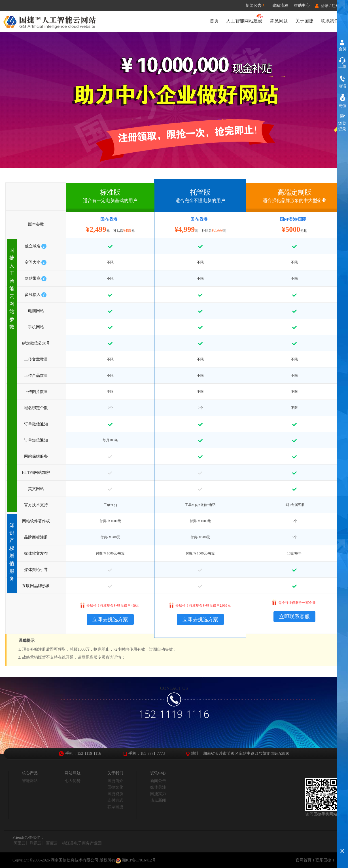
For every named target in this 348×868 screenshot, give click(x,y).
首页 (214, 21)
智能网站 (30, 781)
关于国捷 (304, 21)
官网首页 (304, 860)
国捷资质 (115, 794)
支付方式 (115, 800)
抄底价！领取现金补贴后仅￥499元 (113, 606)
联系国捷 (115, 807)
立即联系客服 (294, 617)
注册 (336, 6)
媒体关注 (158, 787)
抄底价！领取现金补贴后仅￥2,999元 (203, 606)
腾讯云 (36, 843)
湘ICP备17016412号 (136, 861)
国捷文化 (115, 787)
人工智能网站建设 (244, 21)
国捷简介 (115, 781)
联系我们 (330, 21)
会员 (342, 49)
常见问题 (279, 21)
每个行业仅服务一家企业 (297, 603)
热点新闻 (158, 800)
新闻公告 (258, 6)
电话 (342, 86)
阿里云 (20, 843)
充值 (342, 106)
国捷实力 (158, 794)
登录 (324, 6)
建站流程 (280, 6)
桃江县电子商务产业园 (82, 843)
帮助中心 (302, 6)
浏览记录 (342, 126)
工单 (342, 67)
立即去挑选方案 (110, 619)
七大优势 (73, 781)
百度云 (52, 843)
